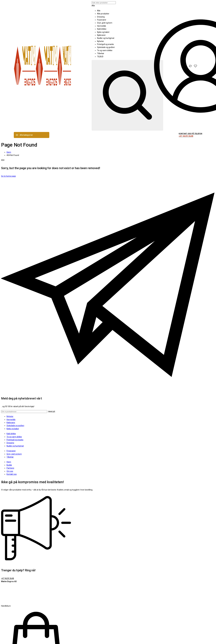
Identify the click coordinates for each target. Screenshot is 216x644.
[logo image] (42, 91)
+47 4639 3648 (8, 578)
